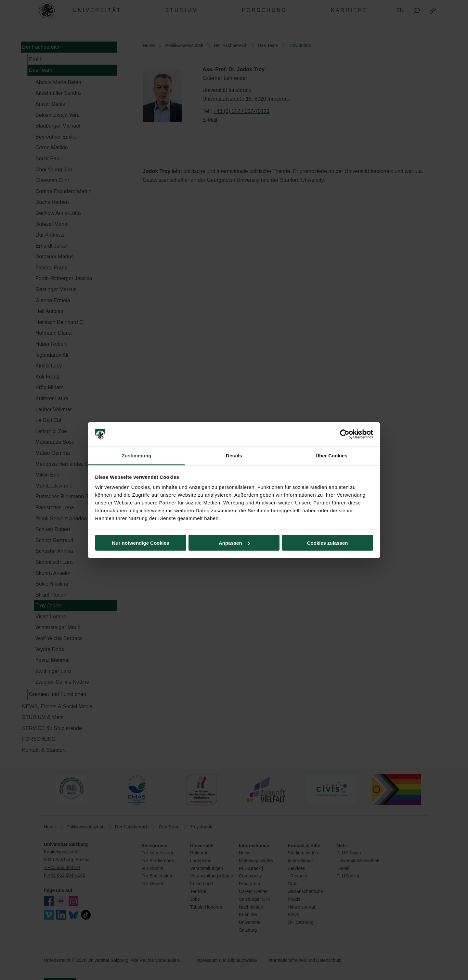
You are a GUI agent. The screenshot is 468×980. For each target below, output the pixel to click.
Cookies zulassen (328, 543)
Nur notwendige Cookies (141, 543)
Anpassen (234, 543)
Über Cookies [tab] (331, 456)
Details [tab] (234, 456)
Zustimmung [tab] (137, 456)
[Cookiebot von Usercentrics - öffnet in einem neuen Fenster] (345, 434)
